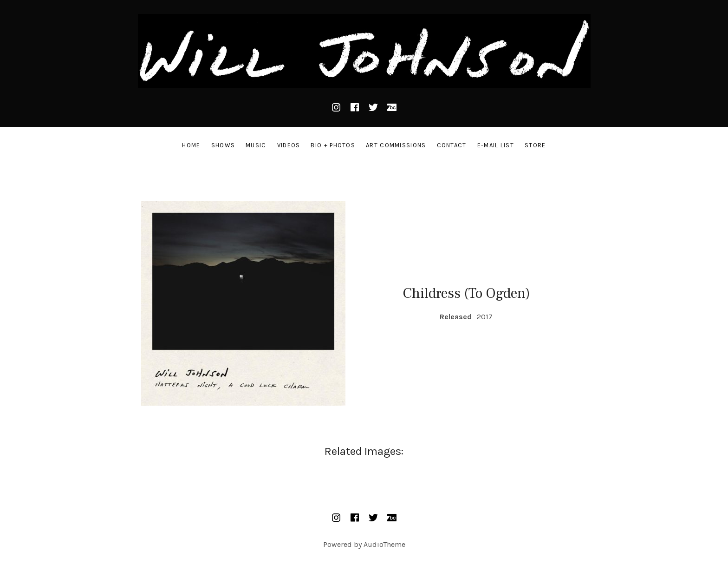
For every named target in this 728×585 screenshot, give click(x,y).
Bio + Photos (333, 145)
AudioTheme (384, 544)
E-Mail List (496, 145)
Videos (289, 145)
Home (191, 145)
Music (256, 145)
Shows (223, 145)
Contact (452, 145)
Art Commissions (396, 145)
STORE (535, 145)
